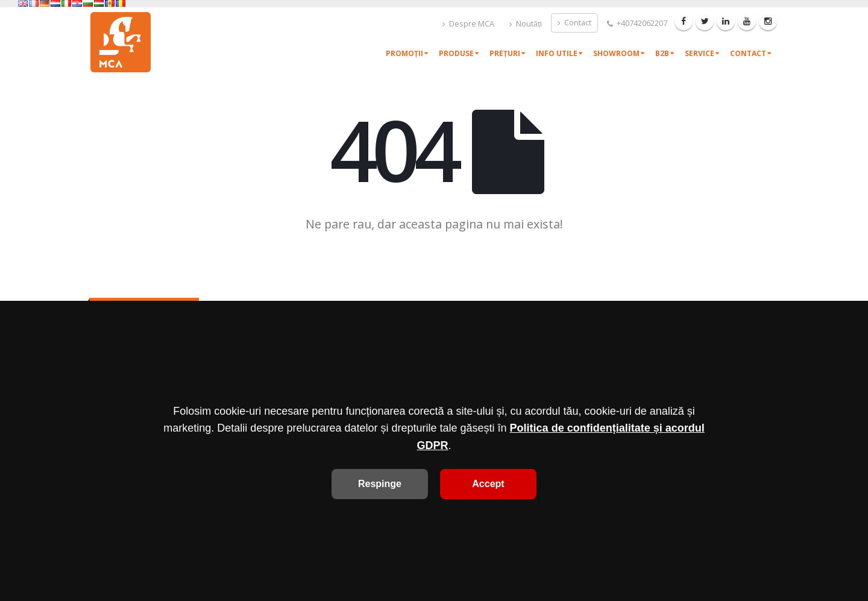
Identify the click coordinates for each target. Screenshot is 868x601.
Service (700, 53)
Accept (488, 484)
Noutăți (526, 24)
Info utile (557, 53)
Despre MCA (468, 24)
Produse (456, 53)
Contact (574, 23)
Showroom (616, 53)
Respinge (380, 484)
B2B (662, 53)
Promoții (404, 53)
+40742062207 (637, 23)
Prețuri (505, 53)
